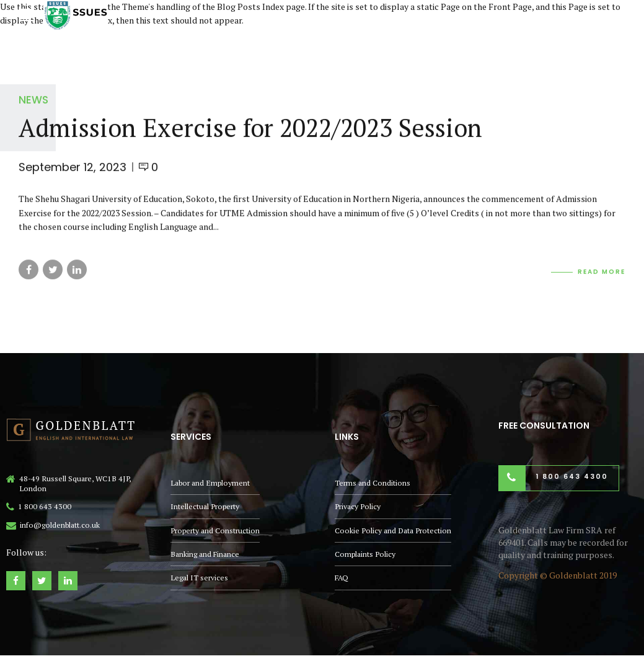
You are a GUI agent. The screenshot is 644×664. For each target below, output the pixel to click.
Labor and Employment (210, 483)
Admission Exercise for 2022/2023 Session (250, 127)
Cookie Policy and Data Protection (393, 531)
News (33, 100)
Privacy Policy (358, 506)
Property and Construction (215, 531)
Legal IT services (199, 578)
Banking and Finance (205, 554)
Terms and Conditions (373, 483)
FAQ (342, 578)
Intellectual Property (205, 506)
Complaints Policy (365, 554)
